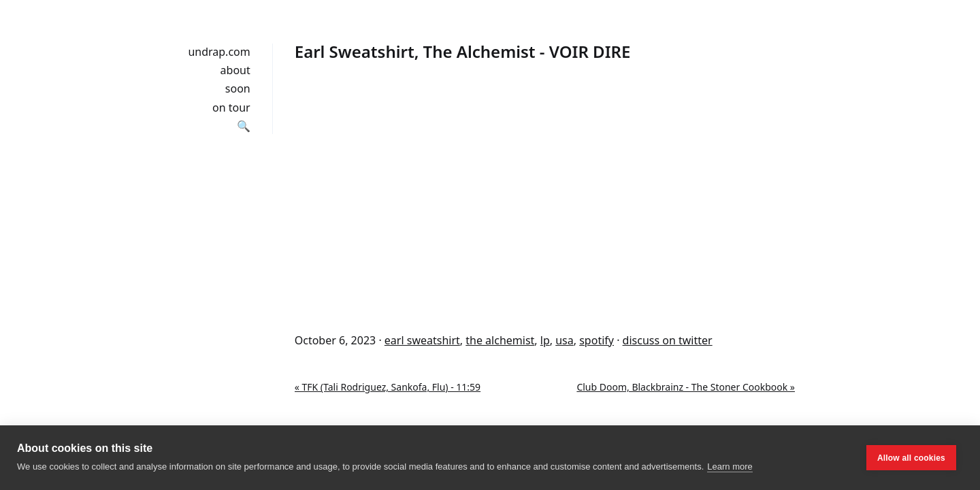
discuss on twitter (668, 340)
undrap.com (219, 52)
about (235, 70)
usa (565, 340)
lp (545, 340)
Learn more (730, 467)
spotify (597, 340)
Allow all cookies (911, 458)
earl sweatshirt (422, 340)
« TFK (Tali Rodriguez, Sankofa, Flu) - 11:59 (388, 387)
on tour (231, 108)
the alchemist (500, 340)
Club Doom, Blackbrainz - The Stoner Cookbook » (686, 387)
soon (238, 88)
